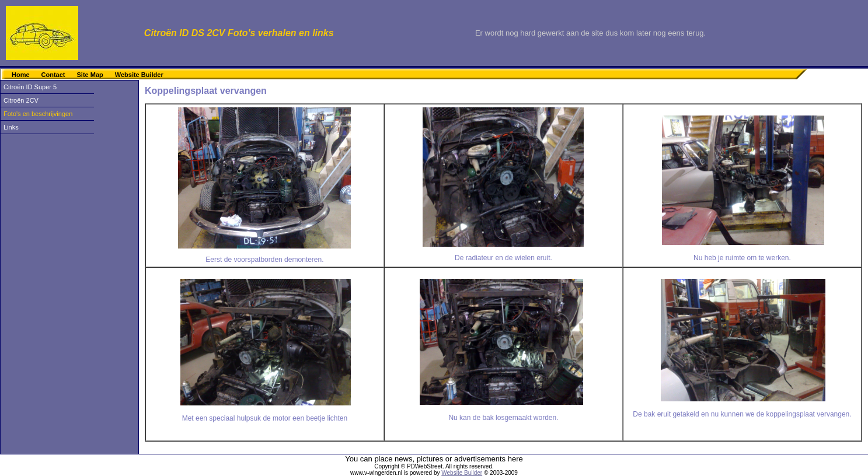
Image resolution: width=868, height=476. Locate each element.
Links (11, 127)
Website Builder (139, 75)
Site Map (90, 75)
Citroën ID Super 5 (30, 87)
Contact (53, 75)
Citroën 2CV (21, 100)
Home (21, 75)
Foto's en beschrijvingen (38, 114)
